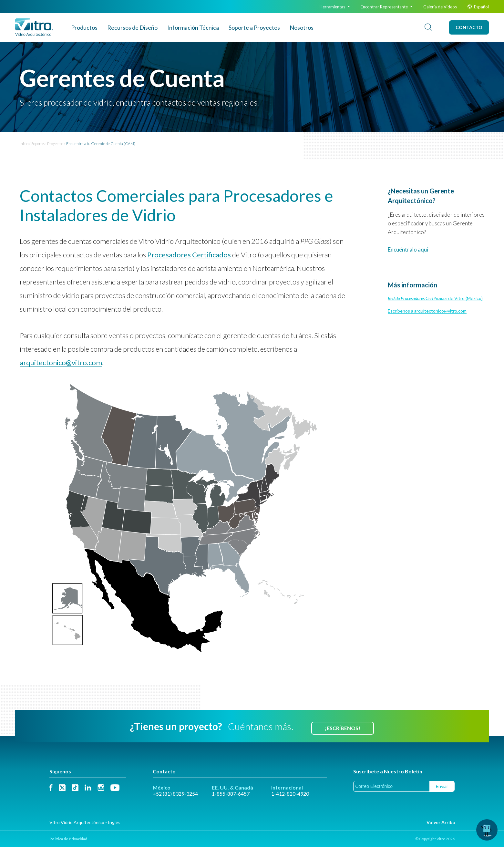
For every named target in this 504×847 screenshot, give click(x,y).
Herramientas (335, 7)
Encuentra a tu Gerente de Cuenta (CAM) (101, 144)
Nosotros (302, 27)
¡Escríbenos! (343, 728)
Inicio (24, 144)
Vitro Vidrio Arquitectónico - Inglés (85, 822)
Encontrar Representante (387, 7)
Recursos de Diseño (132, 27)
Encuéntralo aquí (408, 249)
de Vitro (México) (435, 298)
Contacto (469, 27)
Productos (84, 27)
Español (478, 7)
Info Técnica (193, 27)
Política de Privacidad (68, 839)
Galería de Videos (440, 7)
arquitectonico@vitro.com (61, 362)
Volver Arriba (441, 822)
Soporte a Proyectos (254, 27)
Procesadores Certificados (189, 255)
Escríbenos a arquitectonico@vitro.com (427, 311)
